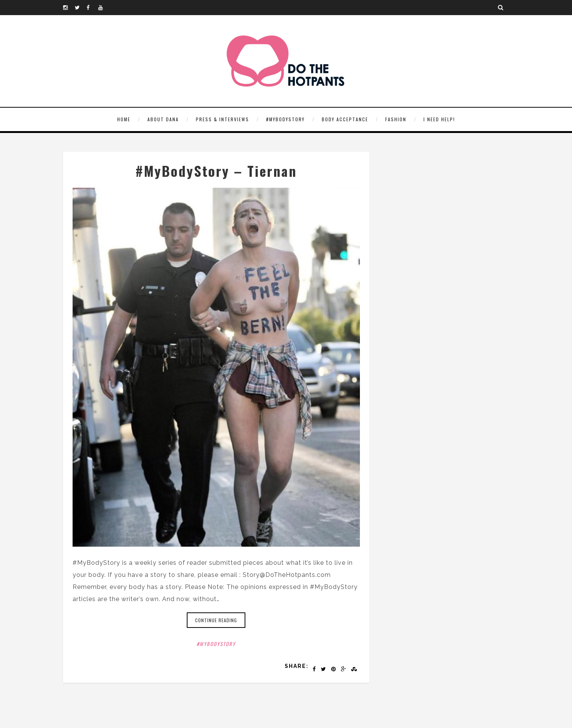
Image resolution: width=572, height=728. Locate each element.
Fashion (396, 119)
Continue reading (216, 620)
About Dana (163, 119)
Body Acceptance (345, 119)
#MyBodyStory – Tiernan (216, 171)
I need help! (439, 119)
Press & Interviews (222, 119)
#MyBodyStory (285, 119)
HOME (124, 119)
